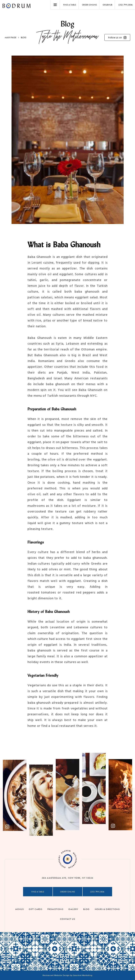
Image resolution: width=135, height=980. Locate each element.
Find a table (70, 5)
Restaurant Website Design (56, 975)
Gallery (73, 909)
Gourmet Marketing (83, 975)
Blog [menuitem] (24, 37)
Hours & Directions (107, 909)
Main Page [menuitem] (11, 37)
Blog (86, 909)
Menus (19, 909)
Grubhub (108, 5)
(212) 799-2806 (125, 5)
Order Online (89, 5)
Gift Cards (36, 909)
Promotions (55, 909)
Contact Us (67, 919)
